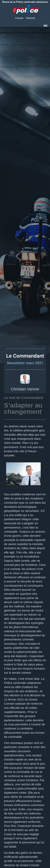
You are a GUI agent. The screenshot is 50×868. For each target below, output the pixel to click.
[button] (45, 26)
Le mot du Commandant (24, 398)
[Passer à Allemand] (30, 18)
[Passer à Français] (19, 18)
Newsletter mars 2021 (25, 363)
